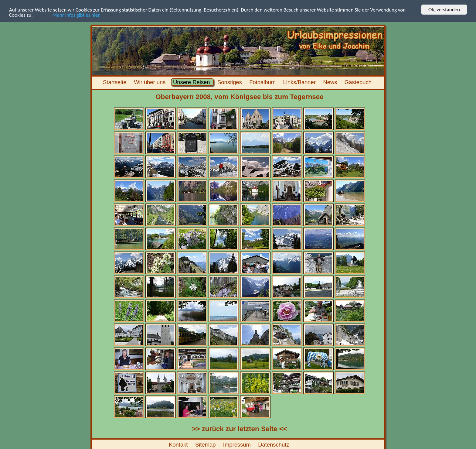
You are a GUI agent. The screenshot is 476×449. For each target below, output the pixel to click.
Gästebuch (359, 82)
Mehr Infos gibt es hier (67, 15)
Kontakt (179, 445)
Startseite (116, 82)
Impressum (238, 445)
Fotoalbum (263, 82)
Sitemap (206, 445)
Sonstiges (230, 82)
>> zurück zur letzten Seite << (240, 429)
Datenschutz (274, 445)
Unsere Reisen (192, 82)
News (331, 82)
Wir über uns (151, 82)
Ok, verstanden (444, 10)
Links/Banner (300, 82)
